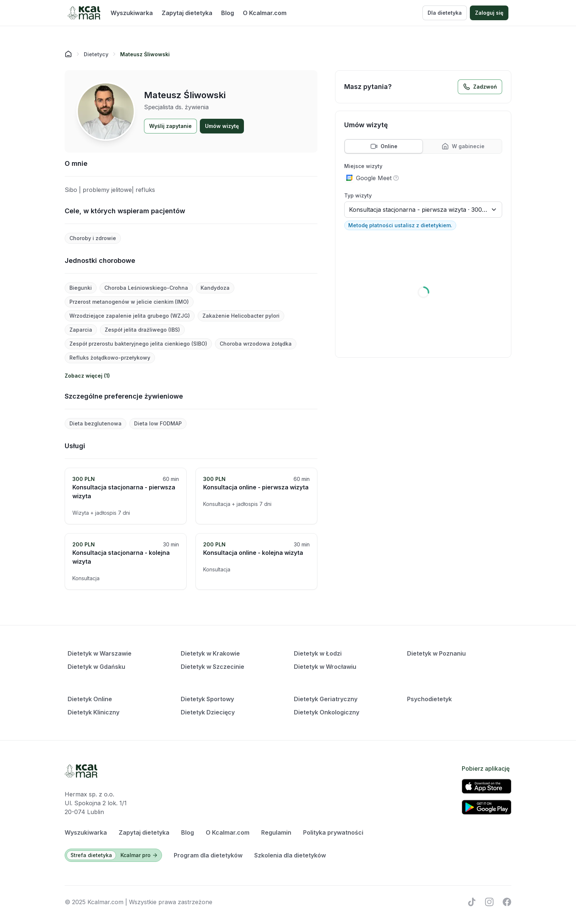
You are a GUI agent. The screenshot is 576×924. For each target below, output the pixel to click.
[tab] (384, 146)
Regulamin (276, 832)
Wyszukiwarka (132, 13)
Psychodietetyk (429, 699)
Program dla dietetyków (208, 855)
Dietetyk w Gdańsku (96, 667)
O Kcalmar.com (265, 13)
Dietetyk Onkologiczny (327, 712)
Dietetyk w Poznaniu (436, 653)
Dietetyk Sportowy (207, 699)
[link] (145, 54)
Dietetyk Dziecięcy (208, 712)
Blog (228, 13)
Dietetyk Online (90, 699)
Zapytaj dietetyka (187, 13)
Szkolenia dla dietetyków (290, 855)
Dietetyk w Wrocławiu (325, 667)
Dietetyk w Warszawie (100, 653)
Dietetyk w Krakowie (210, 653)
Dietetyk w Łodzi (318, 653)
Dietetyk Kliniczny (93, 712)
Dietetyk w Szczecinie (213, 667)
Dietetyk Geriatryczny (326, 699)
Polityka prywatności (333, 832)
